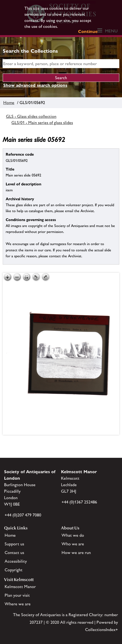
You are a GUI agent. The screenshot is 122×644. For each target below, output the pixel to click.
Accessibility (16, 561)
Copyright (14, 570)
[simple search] (61, 64)
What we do (73, 535)
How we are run (76, 553)
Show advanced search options (35, 85)
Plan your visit (17, 595)
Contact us (14, 553)
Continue (88, 31)
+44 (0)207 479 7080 (23, 515)
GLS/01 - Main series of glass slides (42, 123)
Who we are (73, 544)
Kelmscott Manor (20, 587)
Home (9, 103)
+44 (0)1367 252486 (79, 502)
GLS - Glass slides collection (31, 116)
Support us (14, 544)
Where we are (18, 604)
